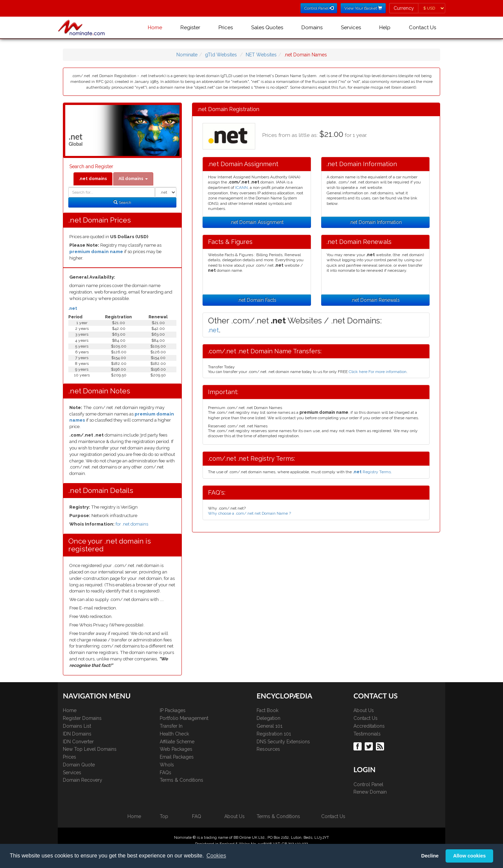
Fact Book (267, 710)
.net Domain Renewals (375, 300)
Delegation (268, 718)
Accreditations (369, 726)
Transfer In (171, 726)
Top (164, 816)
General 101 (270, 726)
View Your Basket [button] (363, 8)
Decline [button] (430, 856)
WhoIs (167, 765)
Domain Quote (79, 765)
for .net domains (132, 524)
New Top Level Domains (90, 749)
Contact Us (422, 28)
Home (155, 28)
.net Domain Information (376, 222)
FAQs (166, 773)
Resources (268, 749)
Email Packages (177, 757)
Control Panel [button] (319, 8)
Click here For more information (378, 372)
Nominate (187, 55)
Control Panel (368, 784)
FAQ (197, 816)
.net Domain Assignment (257, 222)
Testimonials (367, 734)
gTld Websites (221, 55)
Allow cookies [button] (469, 856)
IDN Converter (78, 742)
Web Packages (176, 749)
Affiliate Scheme (177, 742)
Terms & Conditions (181, 780)
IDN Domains (77, 734)
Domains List (77, 726)
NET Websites (261, 55)
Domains (312, 28)
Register (190, 28)
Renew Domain (370, 792)
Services (351, 28)
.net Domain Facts (257, 300)
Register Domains (82, 718)
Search (122, 202)
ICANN (241, 188)
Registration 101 (274, 734)
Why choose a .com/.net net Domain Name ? (249, 513)
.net (73, 308)
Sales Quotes (267, 28)
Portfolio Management (184, 718)
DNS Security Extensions (283, 742)
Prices (226, 28)
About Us (364, 710)
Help (385, 28)
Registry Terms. (372, 472)
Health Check (174, 734)
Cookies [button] (216, 856)
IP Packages (173, 710)
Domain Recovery (83, 780)
